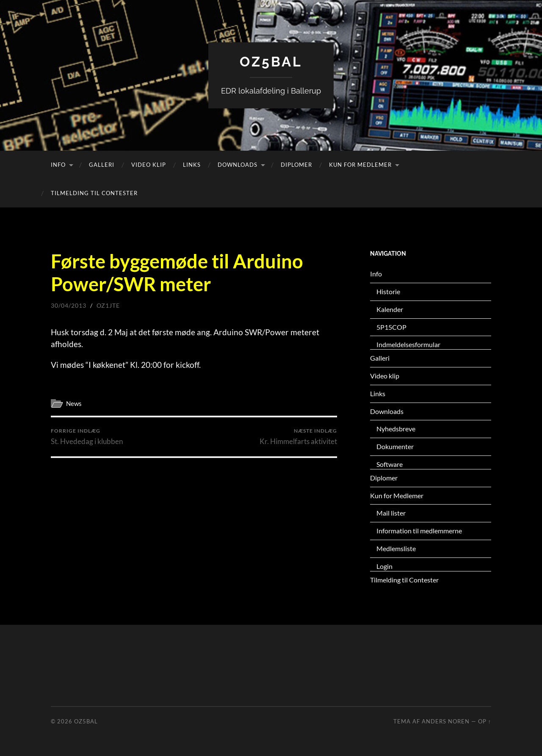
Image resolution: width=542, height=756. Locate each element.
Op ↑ (485, 721)
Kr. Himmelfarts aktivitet (298, 437)
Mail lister (391, 513)
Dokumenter (395, 446)
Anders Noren (446, 721)
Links (192, 165)
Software (390, 464)
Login (384, 566)
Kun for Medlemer (360, 165)
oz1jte (108, 305)
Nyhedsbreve (396, 429)
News (74, 403)
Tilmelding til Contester (94, 193)
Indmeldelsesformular (408, 344)
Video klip (149, 165)
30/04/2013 (69, 305)
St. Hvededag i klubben (87, 437)
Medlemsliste (396, 548)
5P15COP (391, 327)
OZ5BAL (271, 62)
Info (58, 165)
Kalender (390, 309)
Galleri (102, 165)
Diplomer (296, 165)
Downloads (238, 165)
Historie (388, 291)
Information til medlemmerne (419, 531)
